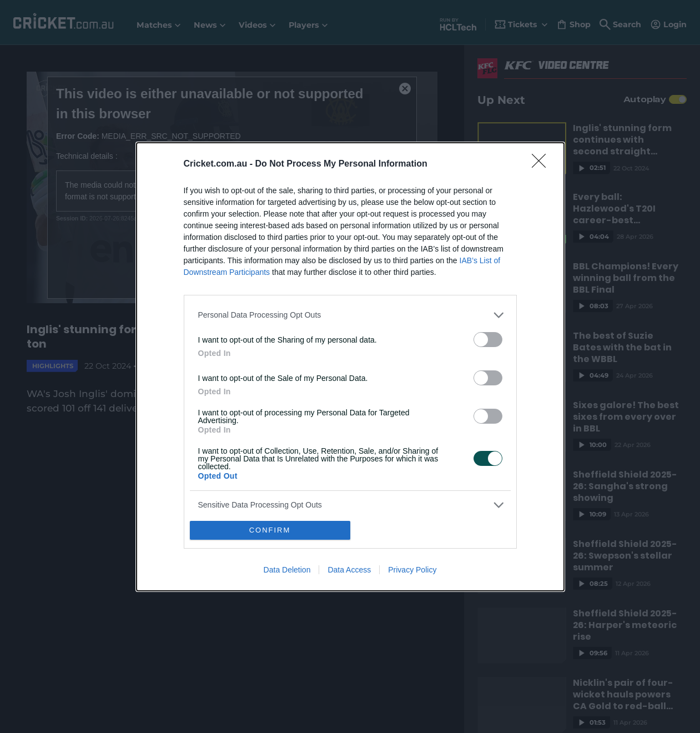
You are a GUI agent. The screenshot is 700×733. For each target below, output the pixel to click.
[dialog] (350, 367)
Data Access (349, 570)
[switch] (488, 340)
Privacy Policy (412, 570)
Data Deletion (287, 570)
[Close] (542, 164)
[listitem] (350, 315)
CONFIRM (270, 530)
